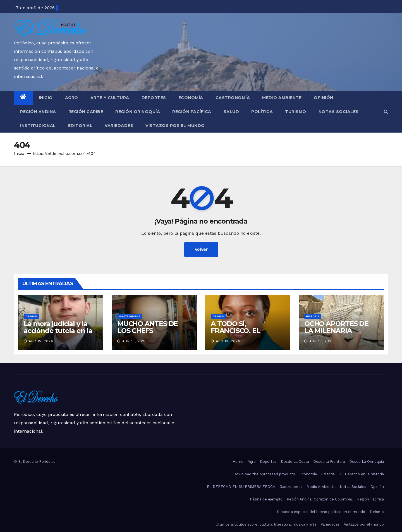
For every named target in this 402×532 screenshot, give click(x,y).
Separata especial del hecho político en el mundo (321, 512)
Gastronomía (233, 98)
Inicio (46, 98)
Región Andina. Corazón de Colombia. (320, 499)
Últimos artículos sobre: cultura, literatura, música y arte (266, 524)
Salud (231, 112)
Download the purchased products (264, 474)
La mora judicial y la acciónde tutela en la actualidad (58, 331)
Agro (72, 98)
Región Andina (38, 112)
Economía (191, 98)
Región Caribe (86, 112)
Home (238, 462)
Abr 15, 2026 (41, 341)
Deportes (154, 98)
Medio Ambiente (282, 98)
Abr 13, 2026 (135, 341)
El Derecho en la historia (362, 474)
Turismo (296, 112)
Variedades (119, 126)
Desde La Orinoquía (367, 462)
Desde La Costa (295, 462)
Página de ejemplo (266, 499)
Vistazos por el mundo (175, 126)
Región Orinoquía (138, 112)
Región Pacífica (192, 112)
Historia (313, 316)
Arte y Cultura (110, 98)
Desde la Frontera (329, 462)
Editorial (80, 126)
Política (262, 112)
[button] (386, 112)
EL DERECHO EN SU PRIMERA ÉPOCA (241, 487)
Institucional (38, 126)
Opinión (324, 98)
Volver (201, 249)
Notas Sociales (339, 112)
